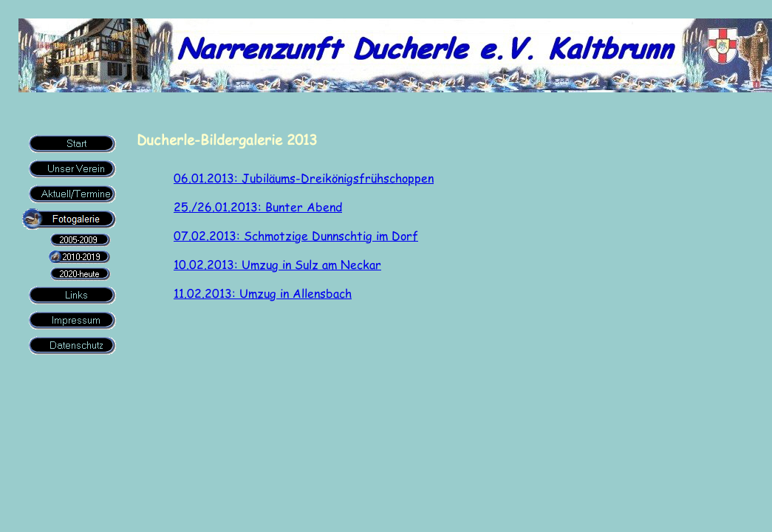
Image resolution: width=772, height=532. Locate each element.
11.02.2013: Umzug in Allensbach (263, 293)
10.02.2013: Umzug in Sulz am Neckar (277, 264)
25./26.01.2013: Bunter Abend (258, 207)
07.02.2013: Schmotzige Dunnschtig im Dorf (296, 235)
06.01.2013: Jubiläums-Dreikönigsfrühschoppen (304, 178)
